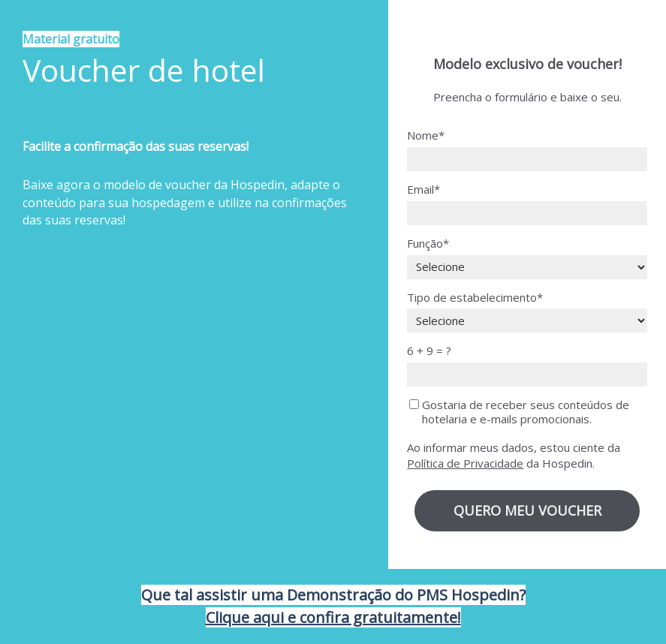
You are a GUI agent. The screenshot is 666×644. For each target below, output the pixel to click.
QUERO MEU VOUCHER (527, 510)
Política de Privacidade (465, 463)
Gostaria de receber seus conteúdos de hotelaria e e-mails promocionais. (519, 412)
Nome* (426, 135)
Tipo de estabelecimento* (475, 298)
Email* (423, 190)
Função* (428, 244)
